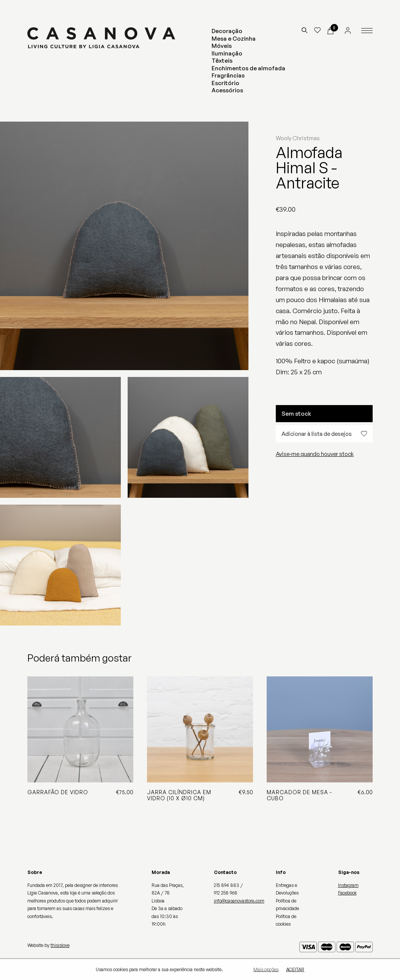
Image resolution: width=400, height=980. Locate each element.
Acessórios (227, 90)
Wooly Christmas (298, 138)
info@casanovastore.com (239, 901)
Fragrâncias (228, 75)
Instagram (348, 885)
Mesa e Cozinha (234, 39)
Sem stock (296, 414)
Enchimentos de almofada (248, 68)
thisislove (60, 945)
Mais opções (266, 970)
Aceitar (295, 970)
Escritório (225, 83)
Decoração (227, 31)
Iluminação (227, 53)
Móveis (222, 46)
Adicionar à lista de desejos (324, 434)
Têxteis (222, 61)
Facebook (347, 893)
